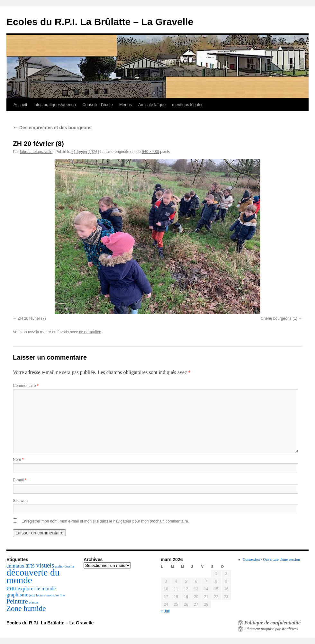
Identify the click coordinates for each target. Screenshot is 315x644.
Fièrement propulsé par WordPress (271, 629)
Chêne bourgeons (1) (279, 318)
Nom (18, 460)
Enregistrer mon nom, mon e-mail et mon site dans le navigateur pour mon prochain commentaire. (105, 521)
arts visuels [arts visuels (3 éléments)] (40, 565)
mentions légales (188, 105)
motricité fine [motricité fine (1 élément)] (56, 595)
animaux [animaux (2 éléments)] (15, 566)
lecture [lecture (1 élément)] (41, 595)
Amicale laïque (152, 105)
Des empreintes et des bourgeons (52, 128)
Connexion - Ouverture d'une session (271, 559)
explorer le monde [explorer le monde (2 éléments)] (37, 589)
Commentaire (26, 386)
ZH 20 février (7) (32, 318)
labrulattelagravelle (36, 152)
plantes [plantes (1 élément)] (34, 602)
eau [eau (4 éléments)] (12, 588)
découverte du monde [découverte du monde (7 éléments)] (33, 576)
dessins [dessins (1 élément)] (70, 566)
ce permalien (90, 332)
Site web (20, 501)
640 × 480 (150, 152)
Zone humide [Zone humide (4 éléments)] (26, 608)
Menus (126, 105)
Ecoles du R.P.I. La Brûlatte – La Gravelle (100, 22)
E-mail (20, 480)
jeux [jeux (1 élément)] (32, 595)
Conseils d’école (98, 105)
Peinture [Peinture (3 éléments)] (17, 601)
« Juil (165, 611)
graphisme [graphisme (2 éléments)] (17, 595)
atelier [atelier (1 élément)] (59, 566)
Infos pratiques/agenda (55, 105)
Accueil (20, 105)
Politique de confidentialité (272, 623)
